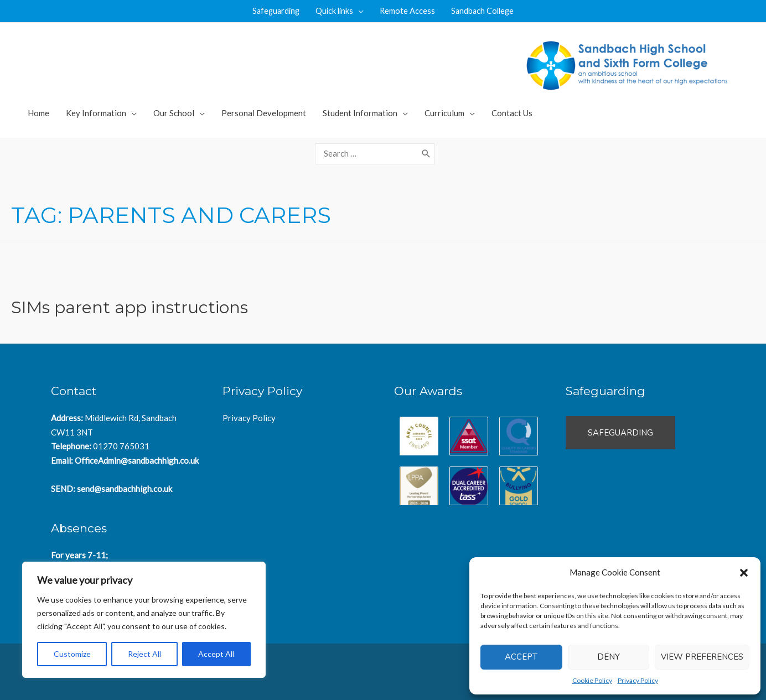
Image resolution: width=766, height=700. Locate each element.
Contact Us (512, 113)
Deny (609, 657)
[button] (744, 573)
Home (38, 113)
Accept (521, 657)
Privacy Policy (638, 680)
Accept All (216, 654)
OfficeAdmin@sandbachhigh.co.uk (137, 457)
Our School (174, 113)
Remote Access (409, 11)
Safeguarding (273, 11)
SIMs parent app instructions (130, 304)
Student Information (360, 113)
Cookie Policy (592, 680)
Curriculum (444, 113)
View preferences (702, 657)
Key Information (96, 113)
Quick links (334, 11)
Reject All (144, 654)
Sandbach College (486, 11)
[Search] (426, 152)
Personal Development (264, 113)
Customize (72, 654)
